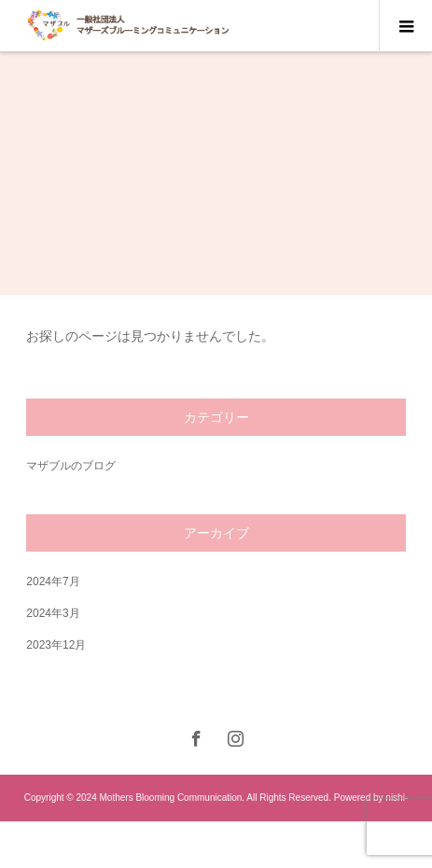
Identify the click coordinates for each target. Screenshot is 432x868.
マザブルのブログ (71, 466)
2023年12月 (56, 645)
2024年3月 (53, 613)
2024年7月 (53, 581)
